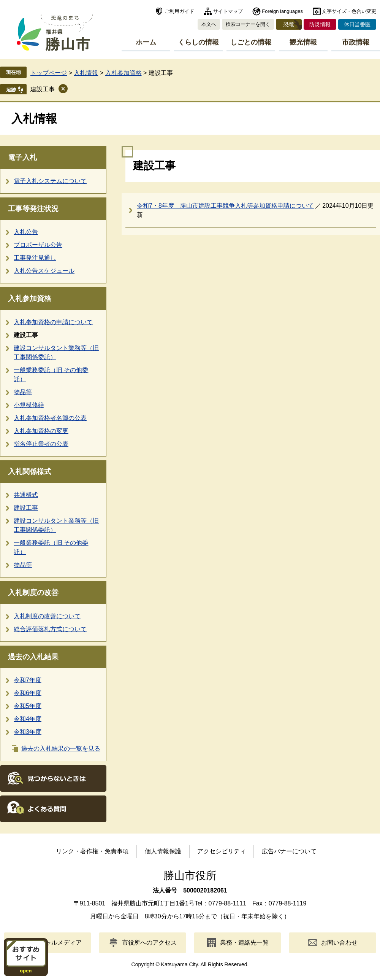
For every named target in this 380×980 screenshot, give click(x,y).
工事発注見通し (35, 258)
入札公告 (26, 232)
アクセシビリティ (222, 851)
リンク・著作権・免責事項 (92, 851)
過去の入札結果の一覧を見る (61, 749)
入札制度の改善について (47, 616)
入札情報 (86, 73)
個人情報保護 (163, 851)
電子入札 (22, 157)
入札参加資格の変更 (41, 431)
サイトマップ (228, 11)
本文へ (209, 24)
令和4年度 (28, 719)
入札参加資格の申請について (53, 322)
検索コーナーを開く (248, 24)
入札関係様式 (30, 472)
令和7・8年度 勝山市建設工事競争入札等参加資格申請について (225, 206)
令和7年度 (28, 680)
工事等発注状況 (33, 209)
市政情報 (356, 42)
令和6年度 (28, 693)
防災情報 (320, 24)
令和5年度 (28, 706)
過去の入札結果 (33, 657)
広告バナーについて (289, 851)
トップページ (49, 73)
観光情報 (303, 42)
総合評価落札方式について (50, 629)
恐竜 (289, 24)
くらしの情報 (198, 42)
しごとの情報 (251, 42)
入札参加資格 (123, 73)
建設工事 (43, 89)
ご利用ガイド (179, 11)
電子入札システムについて (50, 181)
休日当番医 (357, 24)
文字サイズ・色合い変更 (349, 11)
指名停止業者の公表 (41, 444)
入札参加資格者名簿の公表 (50, 418)
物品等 (23, 392)
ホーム (146, 42)
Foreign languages (282, 11)
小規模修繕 (29, 405)
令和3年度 (28, 732)
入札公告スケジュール (44, 271)
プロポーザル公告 (38, 245)
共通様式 (26, 495)
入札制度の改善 (33, 593)
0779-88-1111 (227, 903)
